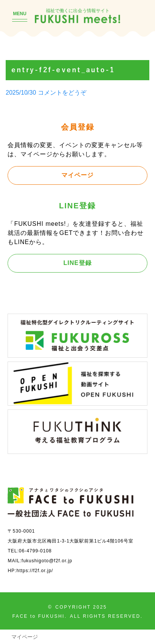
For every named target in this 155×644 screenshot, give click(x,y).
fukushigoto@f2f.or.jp (47, 561)
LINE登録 (77, 263)
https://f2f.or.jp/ (35, 570)
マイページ (77, 175)
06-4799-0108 (35, 551)
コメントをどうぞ (62, 92)
